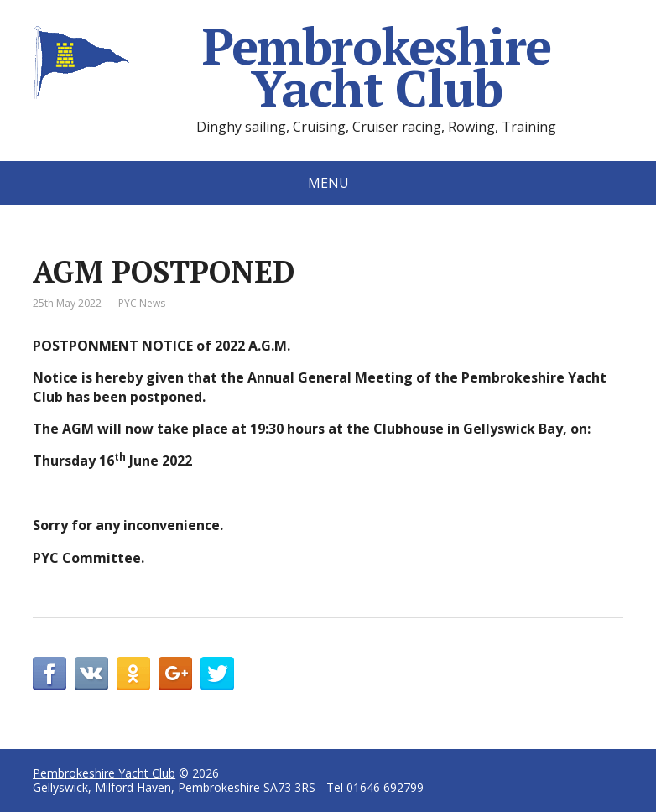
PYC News (142, 303)
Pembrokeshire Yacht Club (292, 67)
